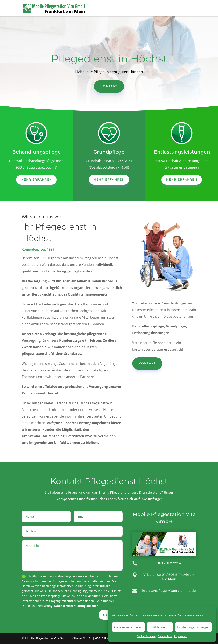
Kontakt (109, 86)
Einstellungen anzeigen (193, 627)
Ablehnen (160, 627)
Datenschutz (165, 636)
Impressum (181, 636)
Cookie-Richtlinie (146, 636)
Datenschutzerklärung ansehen (76, 606)
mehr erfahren (36, 179)
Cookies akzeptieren (128, 627)
